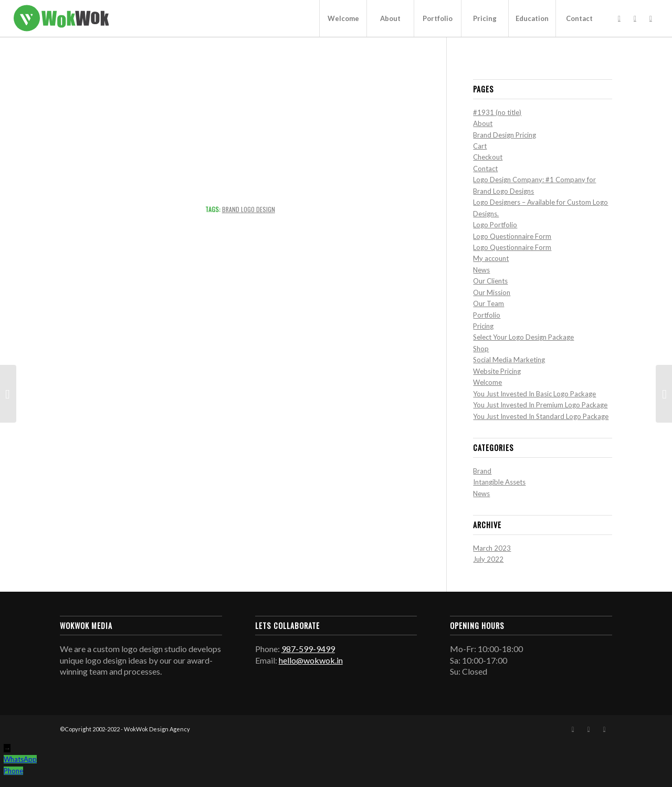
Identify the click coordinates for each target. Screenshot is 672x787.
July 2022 (488, 559)
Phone (13, 771)
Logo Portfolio (495, 225)
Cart (480, 146)
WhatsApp (20, 759)
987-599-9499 (308, 649)
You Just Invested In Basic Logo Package (534, 394)
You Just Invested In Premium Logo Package (540, 405)
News (481, 270)
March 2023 (492, 548)
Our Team (489, 303)
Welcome (487, 382)
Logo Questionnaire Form (512, 236)
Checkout (488, 157)
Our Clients (490, 281)
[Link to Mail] (650, 18)
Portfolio (487, 315)
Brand (482, 471)
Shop (481, 349)
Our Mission (492, 292)
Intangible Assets (499, 482)
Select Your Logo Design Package (523, 337)
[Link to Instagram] (635, 18)
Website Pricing (497, 371)
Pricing (483, 326)
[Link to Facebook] (619, 18)
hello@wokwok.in (311, 660)
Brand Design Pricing (505, 135)
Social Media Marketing (509, 360)
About (483, 123)
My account (491, 258)
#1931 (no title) (497, 112)
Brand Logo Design (249, 209)
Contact (485, 169)
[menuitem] (343, 18)
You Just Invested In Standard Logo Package (541, 416)
